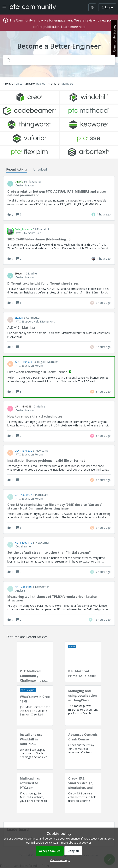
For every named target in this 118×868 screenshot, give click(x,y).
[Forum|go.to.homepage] (33, 7)
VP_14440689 (23, 407)
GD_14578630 (24, 451)
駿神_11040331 (24, 362)
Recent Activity (17, 169)
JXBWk (19, 182)
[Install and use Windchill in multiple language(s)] (35, 749)
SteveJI (19, 274)
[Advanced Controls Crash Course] (83, 749)
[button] (59, 860)
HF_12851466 (23, 587)
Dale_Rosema (23, 229)
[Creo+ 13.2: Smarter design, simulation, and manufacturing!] (83, 793)
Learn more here (73, 27)
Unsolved (40, 169)
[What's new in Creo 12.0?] (35, 706)
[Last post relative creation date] (104, 214)
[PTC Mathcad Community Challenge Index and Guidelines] (35, 662)
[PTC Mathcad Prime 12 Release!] (83, 662)
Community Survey (114, 38)
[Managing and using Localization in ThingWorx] (83, 706)
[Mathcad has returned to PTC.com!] (35, 793)
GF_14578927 (23, 495)
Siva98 (19, 318)
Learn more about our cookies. (73, 843)
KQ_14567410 (23, 543)
